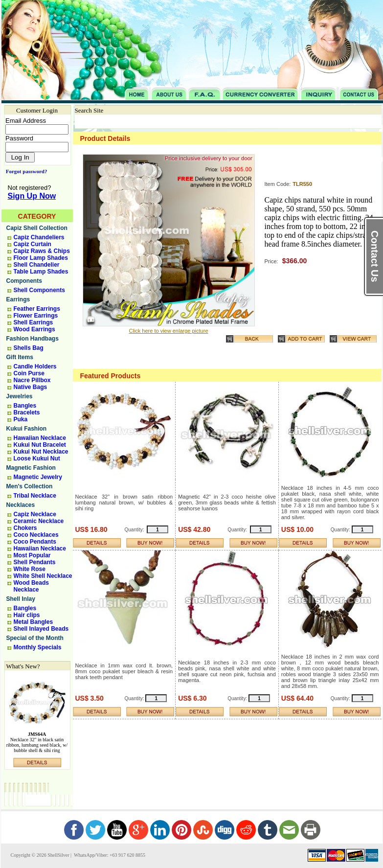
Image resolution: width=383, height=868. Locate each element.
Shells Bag (29, 348)
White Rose (30, 569)
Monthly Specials (38, 647)
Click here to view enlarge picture (168, 331)
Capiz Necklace (35, 514)
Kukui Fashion (27, 429)
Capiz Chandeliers (39, 237)
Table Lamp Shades (41, 272)
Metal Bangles (34, 622)
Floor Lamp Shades (41, 258)
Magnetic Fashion (31, 468)
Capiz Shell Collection (37, 228)
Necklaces (21, 505)
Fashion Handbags (33, 339)
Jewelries (20, 396)
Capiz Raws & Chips (42, 251)
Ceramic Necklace (39, 521)
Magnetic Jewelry (38, 477)
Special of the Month (35, 638)
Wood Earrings (34, 329)
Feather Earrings (37, 309)
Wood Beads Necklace (31, 586)
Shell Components (39, 290)
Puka (21, 419)
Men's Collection (30, 486)
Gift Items (20, 357)
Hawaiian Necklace (40, 438)
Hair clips (27, 615)
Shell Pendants (35, 562)
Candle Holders (35, 366)
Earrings (18, 299)
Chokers (25, 528)
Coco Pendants (35, 542)
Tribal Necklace (35, 496)
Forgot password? (25, 171)
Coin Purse (29, 373)
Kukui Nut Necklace (41, 452)
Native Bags (31, 387)
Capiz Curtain (33, 244)
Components (24, 281)
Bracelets (27, 412)
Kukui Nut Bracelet (40, 445)
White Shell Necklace (43, 576)
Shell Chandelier (37, 265)
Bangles (25, 406)
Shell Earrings (34, 322)
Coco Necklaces (36, 535)
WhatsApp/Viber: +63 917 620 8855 (109, 855)
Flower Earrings (36, 316)
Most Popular (32, 555)
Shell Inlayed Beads (41, 629)
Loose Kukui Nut (37, 458)
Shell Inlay (21, 599)
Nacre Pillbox (32, 380)
